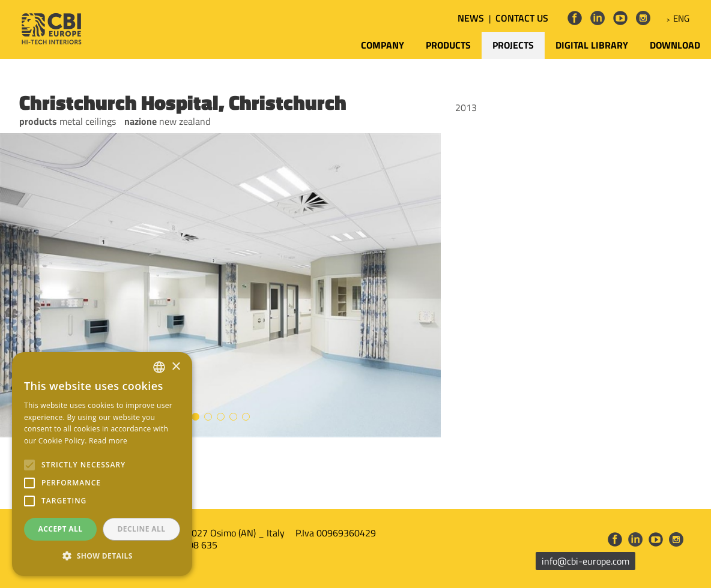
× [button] (176, 367)
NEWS (471, 18)
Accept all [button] (61, 529)
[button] (102, 556)
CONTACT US (522, 18)
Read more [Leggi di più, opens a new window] (108, 441)
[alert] (102, 464)
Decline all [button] (142, 529)
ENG (681, 18)
